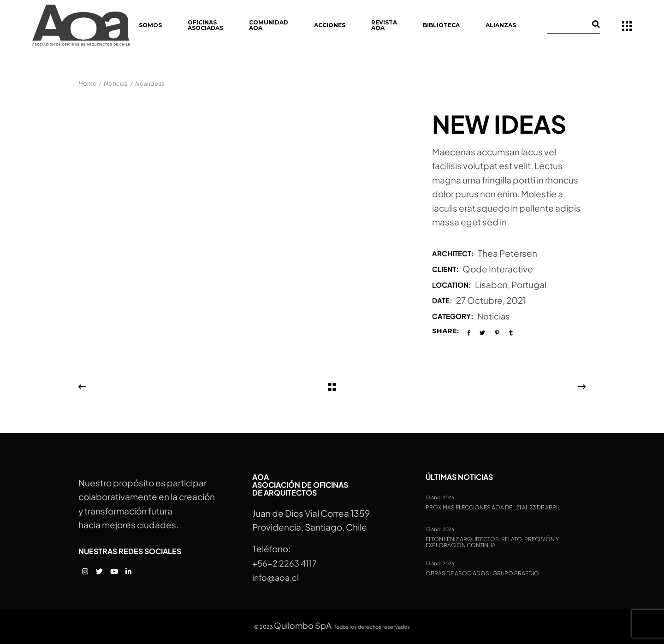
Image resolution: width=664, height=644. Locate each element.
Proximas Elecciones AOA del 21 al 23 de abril (493, 508)
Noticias (493, 316)
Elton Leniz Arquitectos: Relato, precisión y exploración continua (492, 542)
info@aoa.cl (276, 577)
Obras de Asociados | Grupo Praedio (482, 573)
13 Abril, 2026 (440, 497)
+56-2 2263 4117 (285, 563)
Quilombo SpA (303, 625)
